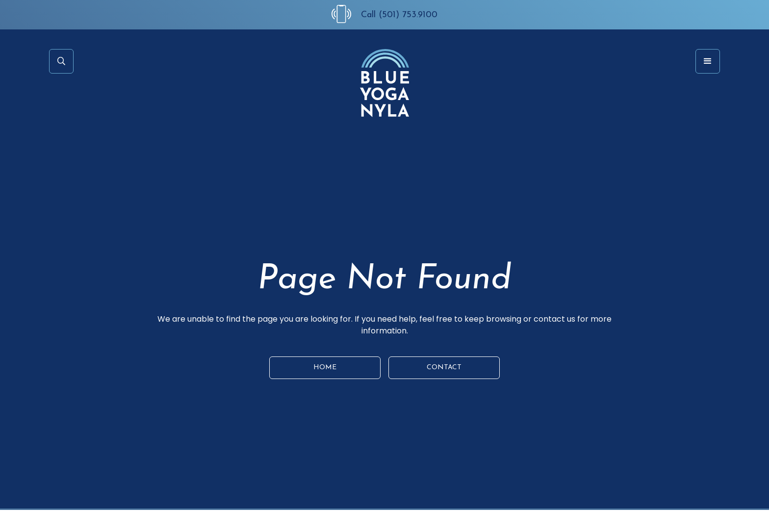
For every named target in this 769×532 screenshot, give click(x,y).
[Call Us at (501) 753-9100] (346, 14)
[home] (384, 83)
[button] (708, 61)
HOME (325, 367)
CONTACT (444, 367)
